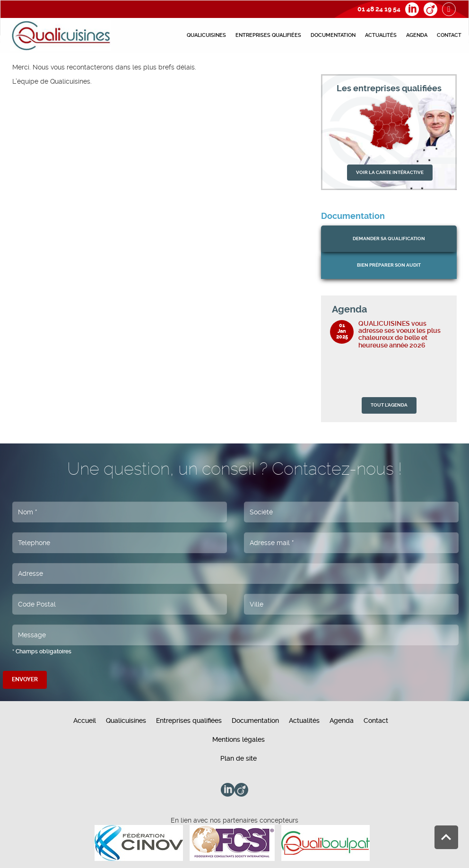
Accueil (85, 720)
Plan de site (239, 758)
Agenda (417, 35)
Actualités (381, 35)
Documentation (333, 35)
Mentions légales (239, 739)
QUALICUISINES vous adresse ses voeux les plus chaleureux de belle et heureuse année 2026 (400, 334)
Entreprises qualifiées (268, 35)
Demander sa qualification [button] (389, 239)
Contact (449, 35)
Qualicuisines (206, 35)
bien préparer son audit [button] (389, 265)
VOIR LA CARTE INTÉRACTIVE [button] (390, 172)
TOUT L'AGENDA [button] (389, 405)
